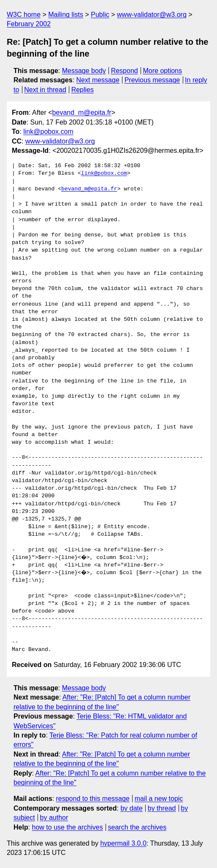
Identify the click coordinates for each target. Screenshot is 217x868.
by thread (162, 808)
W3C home (24, 15)
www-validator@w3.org (152, 15)
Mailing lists (66, 15)
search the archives (137, 827)
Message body (84, 71)
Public (100, 15)
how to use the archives (68, 827)
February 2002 (29, 24)
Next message (98, 80)
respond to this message (92, 799)
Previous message (152, 80)
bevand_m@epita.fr (82, 113)
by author (54, 818)
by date (131, 808)
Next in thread (45, 90)
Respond (125, 71)
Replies (83, 90)
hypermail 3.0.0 (123, 843)
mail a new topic (159, 799)
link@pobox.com (48, 132)
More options (163, 71)
